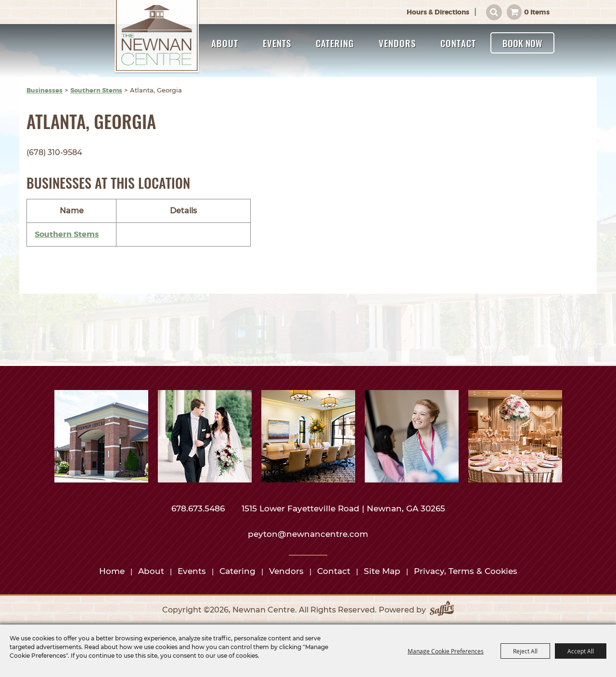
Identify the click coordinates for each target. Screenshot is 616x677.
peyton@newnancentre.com (308, 534)
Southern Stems (96, 90)
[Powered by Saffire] (442, 610)
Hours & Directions (438, 12)
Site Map (382, 571)
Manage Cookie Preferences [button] (446, 651)
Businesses (45, 90)
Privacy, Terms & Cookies (466, 571)
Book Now (522, 43)
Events (277, 43)
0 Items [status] (537, 12)
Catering (335, 43)
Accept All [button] (581, 651)
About (225, 43)
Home (112, 571)
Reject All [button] (525, 651)
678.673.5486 (199, 508)
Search (494, 12)
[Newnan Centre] (157, 37)
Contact (458, 43)
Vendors (397, 43)
